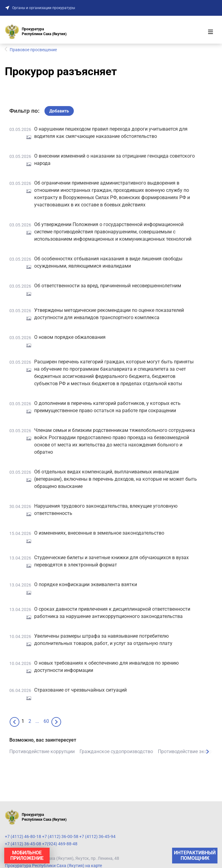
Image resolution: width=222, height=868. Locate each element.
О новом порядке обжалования (70, 337)
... (37, 721)
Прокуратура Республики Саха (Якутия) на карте (53, 866)
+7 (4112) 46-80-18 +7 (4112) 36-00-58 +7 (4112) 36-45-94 (60, 836)
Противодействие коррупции (42, 751)
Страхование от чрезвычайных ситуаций (80, 690)
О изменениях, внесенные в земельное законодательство (99, 533)
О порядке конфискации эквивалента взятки (86, 584)
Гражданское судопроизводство (116, 751)
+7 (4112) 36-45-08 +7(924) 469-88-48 (41, 844)
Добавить (59, 111)
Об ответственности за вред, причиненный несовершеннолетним (108, 286)
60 (46, 721)
